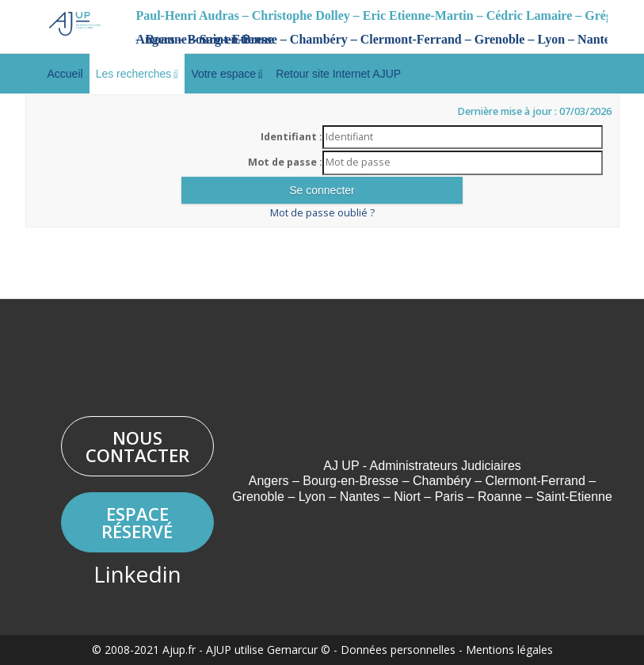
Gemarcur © (299, 650)
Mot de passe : (285, 162)
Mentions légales (509, 650)
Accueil (65, 74)
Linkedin (137, 574)
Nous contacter (137, 446)
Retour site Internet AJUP (338, 74)
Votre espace (227, 74)
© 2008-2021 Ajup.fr (144, 650)
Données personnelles (398, 650)
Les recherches (137, 74)
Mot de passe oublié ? (322, 213)
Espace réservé (137, 522)
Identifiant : (292, 137)
